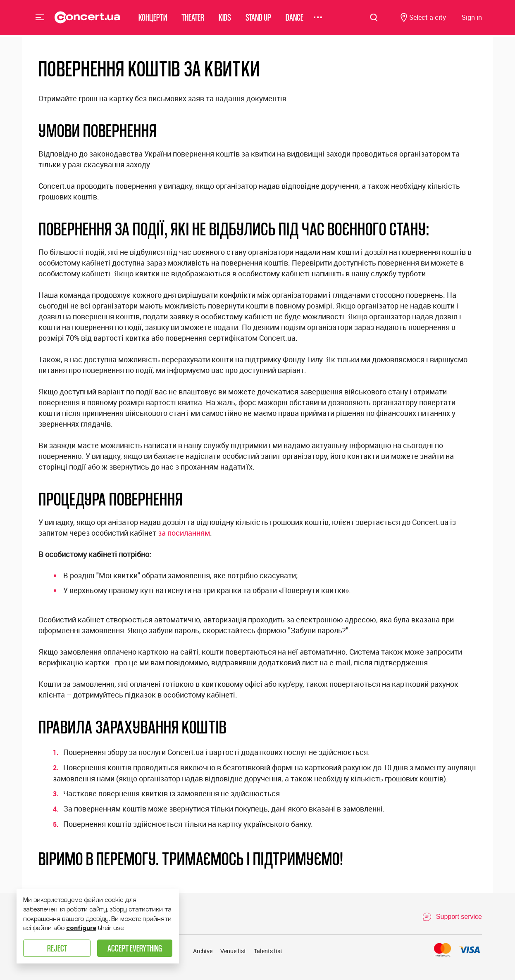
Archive (203, 951)
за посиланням (184, 533)
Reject (57, 948)
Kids (225, 18)
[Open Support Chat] (452, 917)
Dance (294, 18)
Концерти (153, 18)
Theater (193, 18)
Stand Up (258, 18)
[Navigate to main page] (87, 19)
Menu (40, 18)
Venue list (233, 951)
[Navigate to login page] (472, 19)
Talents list (268, 951)
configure (81, 928)
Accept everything (135, 948)
